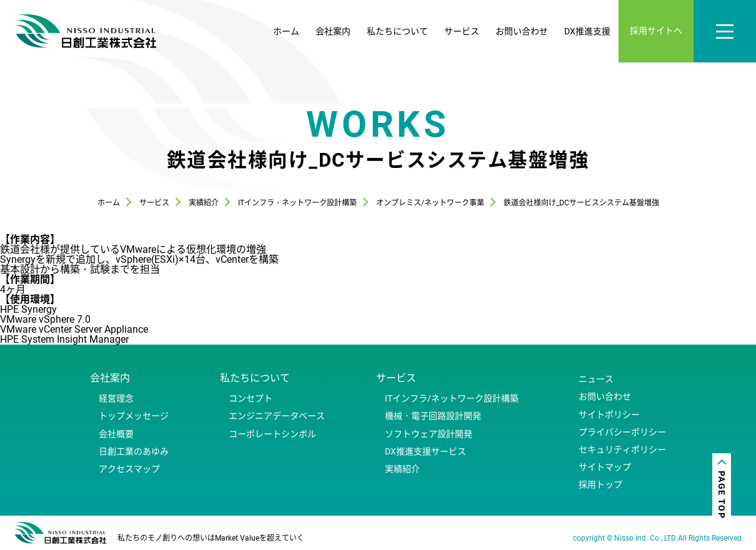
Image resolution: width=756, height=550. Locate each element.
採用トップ (600, 484)
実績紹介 (402, 469)
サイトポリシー (609, 415)
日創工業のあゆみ (134, 451)
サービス (462, 31)
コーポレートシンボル (272, 434)
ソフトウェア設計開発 (429, 434)
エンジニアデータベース (277, 416)
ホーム (286, 31)
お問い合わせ (522, 31)
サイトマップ (605, 467)
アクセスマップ (129, 469)
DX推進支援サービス (425, 451)
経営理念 (116, 398)
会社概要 (116, 434)
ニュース (596, 379)
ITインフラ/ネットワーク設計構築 (452, 398)
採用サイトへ (656, 31)
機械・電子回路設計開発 (433, 416)
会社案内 (333, 31)
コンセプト (251, 398)
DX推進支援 (587, 31)
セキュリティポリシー (622, 449)
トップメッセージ (134, 416)
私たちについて (397, 31)
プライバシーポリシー (622, 432)
